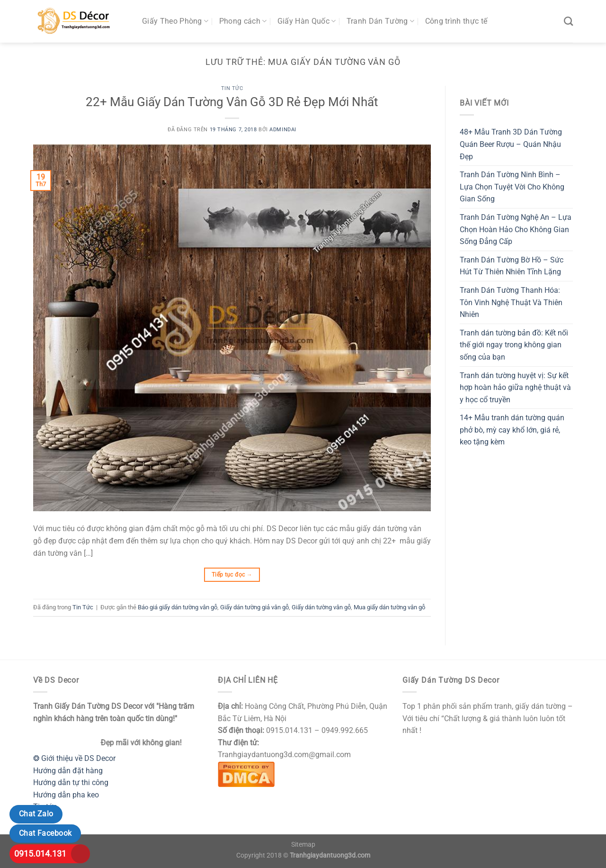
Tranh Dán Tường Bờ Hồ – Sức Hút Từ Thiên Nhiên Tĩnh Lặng (512, 266)
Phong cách (243, 21)
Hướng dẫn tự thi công (71, 782)
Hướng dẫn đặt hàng (68, 771)
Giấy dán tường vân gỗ (321, 607)
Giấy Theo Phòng (175, 21)
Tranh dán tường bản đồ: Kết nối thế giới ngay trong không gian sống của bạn (514, 345)
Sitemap (303, 845)
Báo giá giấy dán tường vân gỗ (178, 607)
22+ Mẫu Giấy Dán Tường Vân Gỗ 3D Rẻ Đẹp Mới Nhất (232, 102)
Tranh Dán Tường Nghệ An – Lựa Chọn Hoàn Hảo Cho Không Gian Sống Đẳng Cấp (516, 229)
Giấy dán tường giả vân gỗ (254, 607)
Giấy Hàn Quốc (307, 21)
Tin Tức (232, 88)
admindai (283, 130)
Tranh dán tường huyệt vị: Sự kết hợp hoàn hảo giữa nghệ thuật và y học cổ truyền (515, 388)
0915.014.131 (40, 854)
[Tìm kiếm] (568, 21)
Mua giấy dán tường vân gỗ (389, 607)
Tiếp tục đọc (232, 575)
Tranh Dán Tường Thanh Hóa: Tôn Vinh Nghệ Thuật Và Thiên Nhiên (511, 302)
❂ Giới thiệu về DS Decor (74, 758)
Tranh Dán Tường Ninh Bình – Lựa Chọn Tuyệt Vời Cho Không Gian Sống (512, 187)
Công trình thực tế (456, 21)
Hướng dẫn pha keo (66, 795)
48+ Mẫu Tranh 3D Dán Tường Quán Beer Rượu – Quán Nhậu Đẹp (511, 144)
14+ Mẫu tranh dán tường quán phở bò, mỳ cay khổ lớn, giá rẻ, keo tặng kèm (512, 430)
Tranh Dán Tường (380, 21)
